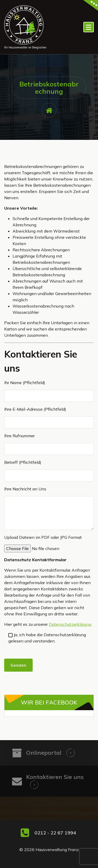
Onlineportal (44, 753)
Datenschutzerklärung (70, 624)
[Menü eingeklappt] (89, 27)
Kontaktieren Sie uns (55, 777)
